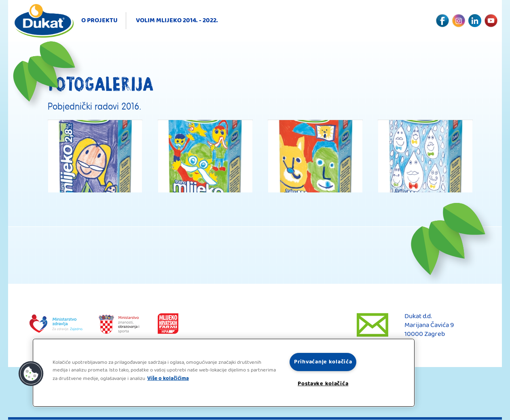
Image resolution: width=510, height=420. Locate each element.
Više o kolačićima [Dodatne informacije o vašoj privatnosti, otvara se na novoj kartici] (168, 378)
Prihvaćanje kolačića (323, 362)
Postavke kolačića (323, 384)
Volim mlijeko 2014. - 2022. (177, 20)
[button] (31, 374)
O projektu (99, 20)
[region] (224, 373)
